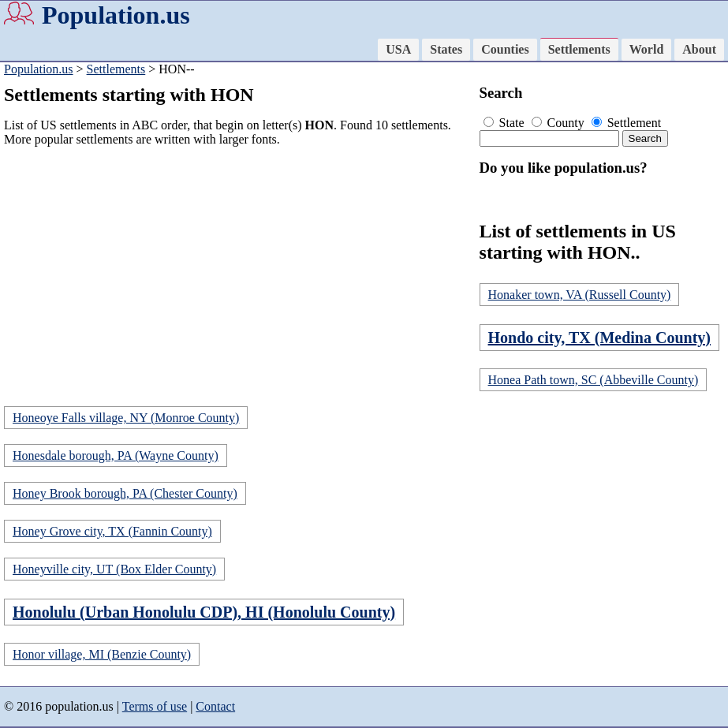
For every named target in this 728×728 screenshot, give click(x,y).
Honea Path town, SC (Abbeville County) (594, 380)
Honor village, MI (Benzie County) (102, 654)
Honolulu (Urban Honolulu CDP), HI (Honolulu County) (204, 612)
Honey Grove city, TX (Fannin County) (112, 531)
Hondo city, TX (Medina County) (599, 338)
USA (398, 49)
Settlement (626, 123)
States (446, 49)
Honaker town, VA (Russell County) (580, 295)
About (699, 49)
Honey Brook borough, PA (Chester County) (125, 493)
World (647, 49)
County (560, 123)
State (506, 123)
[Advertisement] (238, 270)
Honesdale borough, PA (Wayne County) (116, 455)
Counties (505, 49)
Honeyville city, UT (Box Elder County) (114, 569)
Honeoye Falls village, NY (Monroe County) (126, 418)
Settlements (579, 49)
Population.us (116, 15)
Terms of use (155, 706)
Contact (215, 706)
